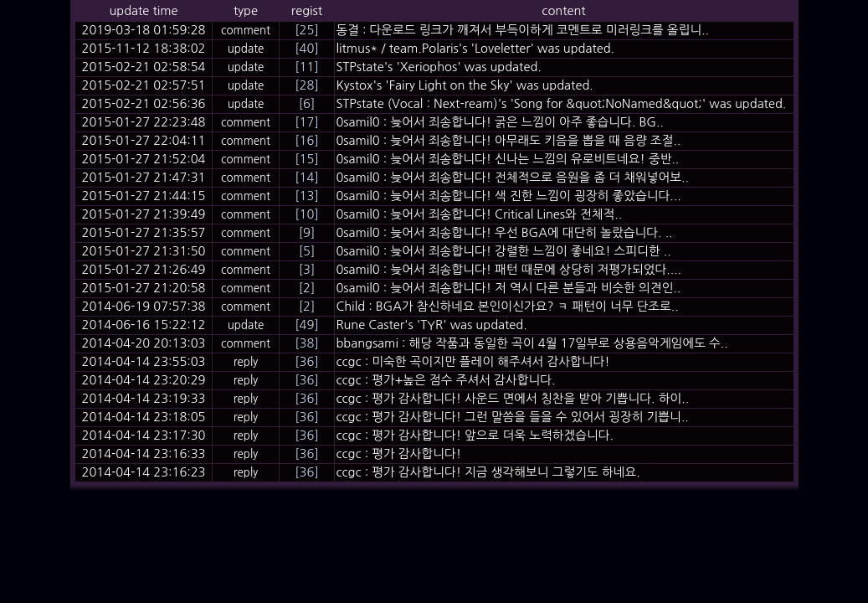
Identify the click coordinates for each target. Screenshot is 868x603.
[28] (306, 85)
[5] (307, 251)
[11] (306, 67)
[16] (306, 140)
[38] (306, 343)
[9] (307, 232)
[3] (307, 269)
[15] (306, 159)
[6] (307, 103)
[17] (306, 122)
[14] (306, 177)
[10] (306, 214)
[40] (306, 48)
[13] (306, 196)
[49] (306, 325)
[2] (307, 288)
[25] (306, 30)
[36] (306, 361)
